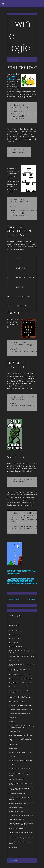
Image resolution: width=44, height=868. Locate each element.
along (12, 579)
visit (35, 583)
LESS (21, 581)
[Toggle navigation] (39, 4)
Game (32, 579)
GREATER (9, 581)
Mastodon (13, 860)
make (27, 581)
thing (28, 583)
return (21, 583)
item (18, 581)
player (14, 583)
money (30, 581)
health (14, 581)
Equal (25, 579)
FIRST (29, 579)
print (17, 583)
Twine (32, 583)
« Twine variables (15, 599)
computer (20, 579)
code (16, 579)
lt (24, 581)
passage (9, 583)
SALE (25, 583)
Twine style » (31, 599)
